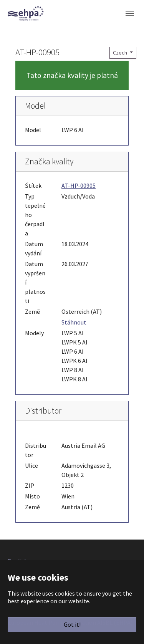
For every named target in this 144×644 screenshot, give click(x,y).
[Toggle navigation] (130, 13)
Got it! (72, 624)
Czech (121, 53)
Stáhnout (74, 322)
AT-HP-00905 (79, 185)
